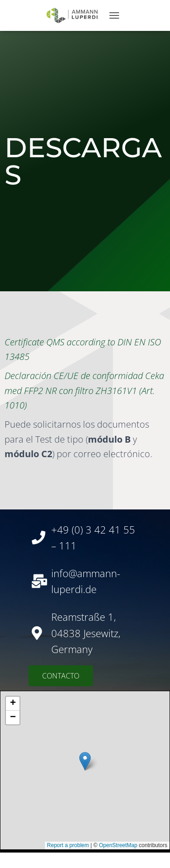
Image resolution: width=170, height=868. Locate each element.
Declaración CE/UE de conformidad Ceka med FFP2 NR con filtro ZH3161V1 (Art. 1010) (84, 390)
